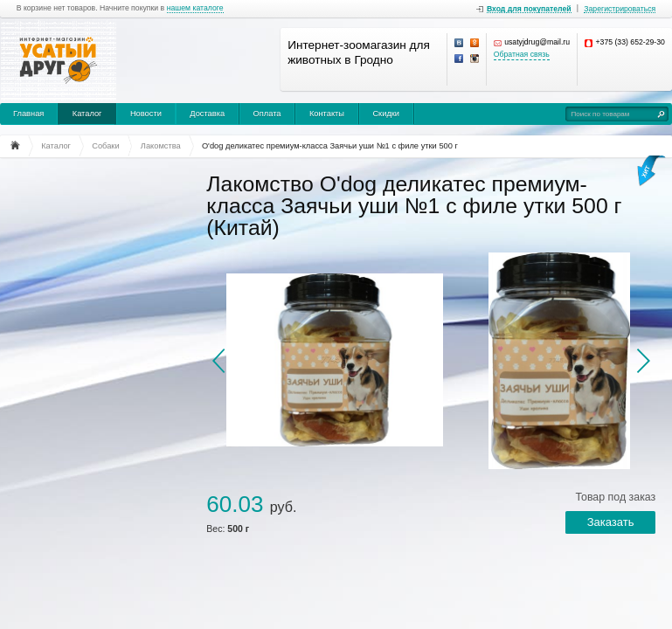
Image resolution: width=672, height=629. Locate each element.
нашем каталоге (195, 8)
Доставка (207, 114)
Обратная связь (522, 55)
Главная (28, 114)
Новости (146, 114)
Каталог (87, 114)
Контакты (327, 114)
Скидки (386, 114)
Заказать (611, 522)
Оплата (267, 114)
